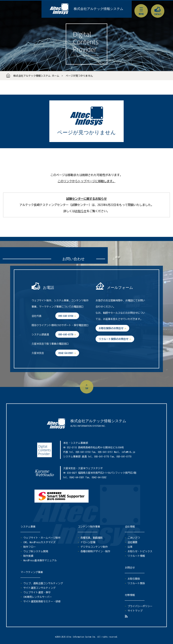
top (87, 388)
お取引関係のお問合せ (111, 328)
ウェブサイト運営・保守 (37, 592)
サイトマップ (135, 611)
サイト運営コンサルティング (39, 588)
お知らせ (81, 211)
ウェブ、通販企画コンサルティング (43, 583)
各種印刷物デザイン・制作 (95, 551)
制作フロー (30, 547)
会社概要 (133, 542)
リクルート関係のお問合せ (114, 339)
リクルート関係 (136, 583)
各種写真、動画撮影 (92, 538)
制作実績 (28, 556)
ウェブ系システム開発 (36, 551)
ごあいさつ (134, 538)
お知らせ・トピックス (140, 551)
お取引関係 (134, 579)
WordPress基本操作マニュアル (40, 560)
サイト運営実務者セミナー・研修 (42, 601)
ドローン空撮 (88, 542)
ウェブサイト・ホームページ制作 (42, 538)
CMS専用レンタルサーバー (38, 597)
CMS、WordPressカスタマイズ (39, 542)
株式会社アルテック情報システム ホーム (36, 76)
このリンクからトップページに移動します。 (86, 181)
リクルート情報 (136, 556)
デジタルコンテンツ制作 (94, 547)
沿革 (130, 547)
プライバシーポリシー (140, 606)
